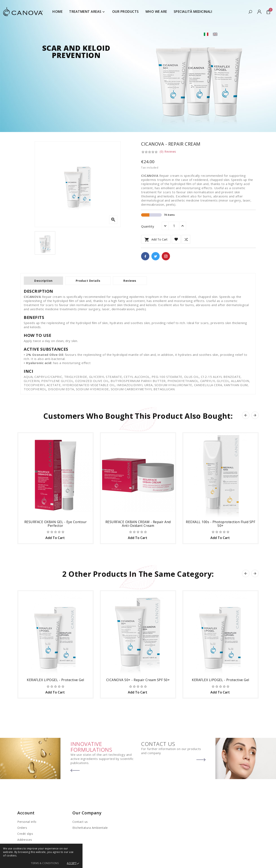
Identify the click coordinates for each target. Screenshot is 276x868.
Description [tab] (43, 281)
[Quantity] (174, 226)
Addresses (25, 840)
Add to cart (156, 240)
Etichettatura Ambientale (90, 828)
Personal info (27, 822)
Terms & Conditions (45, 863)
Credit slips (25, 834)
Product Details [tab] (88, 281)
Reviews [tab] (130, 281)
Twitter (156, 256)
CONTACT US (158, 744)
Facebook (145, 256)
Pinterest (166, 256)
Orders (22, 828)
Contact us (80, 822)
